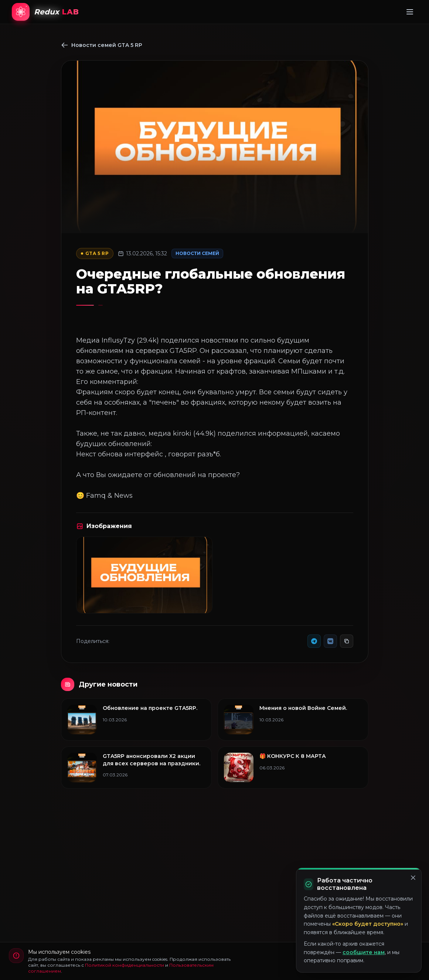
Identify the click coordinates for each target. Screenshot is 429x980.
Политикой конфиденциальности (125, 965)
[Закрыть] (413, 878)
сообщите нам (364, 952)
